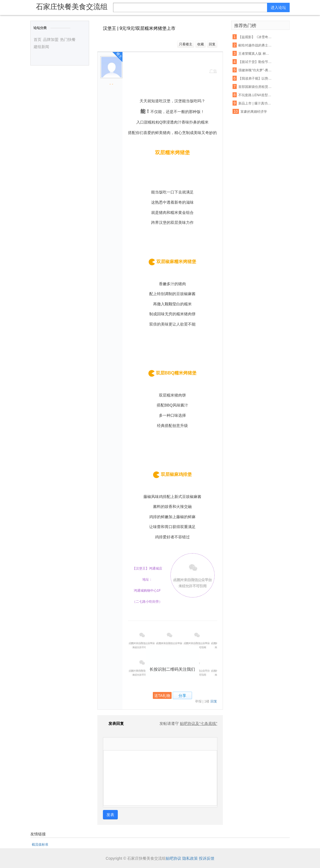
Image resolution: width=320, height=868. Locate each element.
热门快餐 (68, 40)
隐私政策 (190, 858)
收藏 (201, 44)
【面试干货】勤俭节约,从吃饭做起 (255, 62)
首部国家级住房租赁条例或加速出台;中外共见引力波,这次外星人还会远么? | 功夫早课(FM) (255, 87)
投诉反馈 (207, 858)
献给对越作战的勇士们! (255, 45)
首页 (38, 40)
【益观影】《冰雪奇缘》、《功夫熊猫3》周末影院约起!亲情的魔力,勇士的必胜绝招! (255, 37)
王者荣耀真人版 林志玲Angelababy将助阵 (255, 54)
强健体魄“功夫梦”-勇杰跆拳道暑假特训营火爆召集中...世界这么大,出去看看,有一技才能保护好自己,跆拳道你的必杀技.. (255, 70)
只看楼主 (186, 44)
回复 (212, 44)
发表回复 (113, 723)
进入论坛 (278, 7)
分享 (182, 696)
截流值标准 (40, 845)
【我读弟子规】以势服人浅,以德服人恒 (255, 78)
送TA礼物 (162, 696)
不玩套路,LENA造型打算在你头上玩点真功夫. (255, 95)
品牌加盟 (51, 40)
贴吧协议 (174, 858)
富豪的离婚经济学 (254, 112)
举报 (198, 701)
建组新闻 (41, 47)
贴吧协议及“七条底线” (198, 723)
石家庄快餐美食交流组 (72, 7)
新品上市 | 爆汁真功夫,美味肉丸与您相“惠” (255, 103)
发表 (110, 815)
